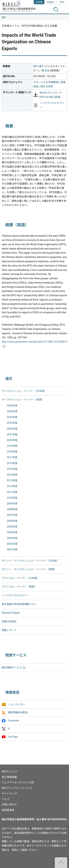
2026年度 (12, 406)
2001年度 (12, 550)
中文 (62, 2)
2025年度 (12, 411)
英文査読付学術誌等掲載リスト (19, 604)
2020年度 (12, 440)
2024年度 (12, 417)
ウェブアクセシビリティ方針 (18, 782)
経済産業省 (8, 810)
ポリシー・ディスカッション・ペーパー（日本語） (30, 561)
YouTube (13, 737)
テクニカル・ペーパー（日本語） (21, 578)
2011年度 (12, 492)
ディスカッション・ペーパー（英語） (23, 400)
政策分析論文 (9, 622)
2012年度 (12, 486)
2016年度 (12, 463)
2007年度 (12, 515)
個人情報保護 (9, 777)
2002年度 (12, 544)
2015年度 (12, 469)
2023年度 (12, 423)
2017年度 (12, 457)
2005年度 (12, 527)
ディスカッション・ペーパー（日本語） (24, 391)
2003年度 (12, 538)
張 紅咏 (46, 71)
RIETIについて (10, 772)
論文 (4, 17)
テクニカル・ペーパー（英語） (19, 587)
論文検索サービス (14, 668)
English (51, 2)
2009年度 (12, 504)
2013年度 (12, 480)
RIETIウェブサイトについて (17, 788)
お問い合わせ (9, 804)
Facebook (13, 721)
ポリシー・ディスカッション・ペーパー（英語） (29, 569)
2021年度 (12, 434)
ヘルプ (6, 799)
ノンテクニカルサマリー (16, 595)
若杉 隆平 (38, 66)
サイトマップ (9, 794)
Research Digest (11, 613)
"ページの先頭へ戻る (61, 863)
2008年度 (12, 509)
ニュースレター (17, 704)
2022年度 (12, 429)
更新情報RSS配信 (18, 712)
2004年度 (12, 532)
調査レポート (9, 630)
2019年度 (12, 446)
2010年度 (12, 498)
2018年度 (12, 452)
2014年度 (12, 475)
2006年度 (12, 521)
